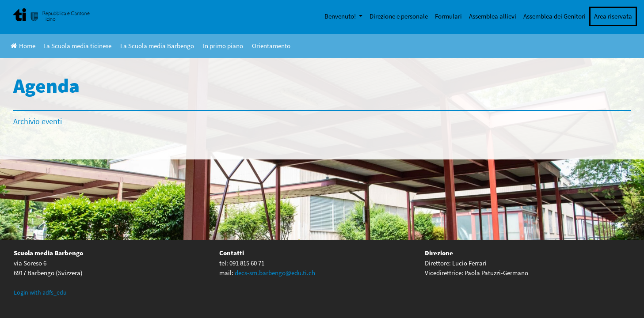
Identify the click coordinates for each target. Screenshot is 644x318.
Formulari (448, 16)
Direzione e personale (399, 16)
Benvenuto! (341, 16)
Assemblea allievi (493, 16)
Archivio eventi (38, 121)
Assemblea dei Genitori (554, 16)
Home (23, 46)
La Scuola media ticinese (77, 46)
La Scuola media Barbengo (157, 46)
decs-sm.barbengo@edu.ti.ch (275, 273)
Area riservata (613, 16)
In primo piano (223, 46)
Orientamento (271, 46)
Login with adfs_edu (40, 292)
